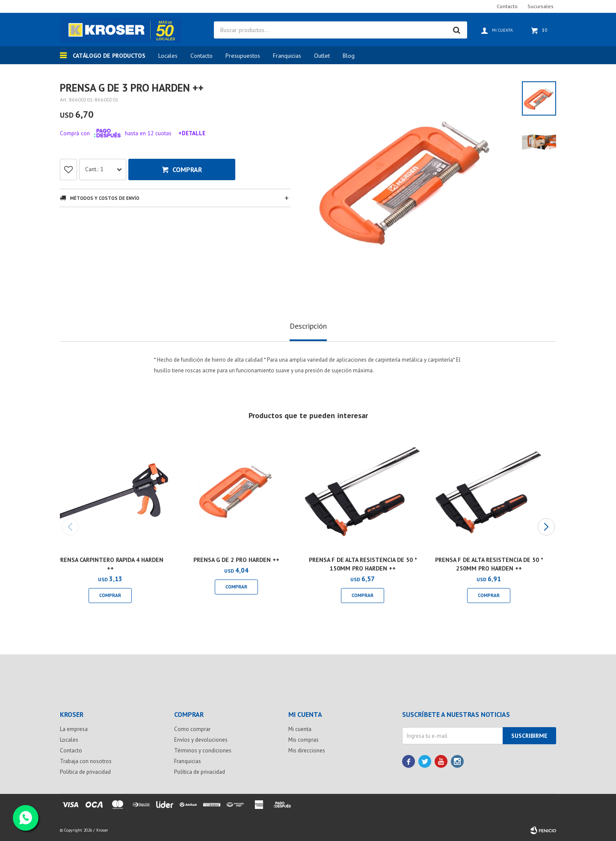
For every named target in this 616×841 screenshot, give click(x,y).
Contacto (201, 56)
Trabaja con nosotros (86, 761)
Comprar (187, 169)
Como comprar (192, 729)
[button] (546, 527)
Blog (349, 56)
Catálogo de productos (109, 56)
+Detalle (192, 133)
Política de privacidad (85, 772)
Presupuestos (243, 56)
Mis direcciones (307, 750)
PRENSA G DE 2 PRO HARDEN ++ (236, 560)
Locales (168, 56)
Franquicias (287, 56)
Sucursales (540, 6)
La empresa (74, 729)
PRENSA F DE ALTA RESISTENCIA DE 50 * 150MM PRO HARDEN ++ (363, 564)
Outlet (322, 56)
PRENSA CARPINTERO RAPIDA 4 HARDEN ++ (110, 564)
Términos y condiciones (203, 750)
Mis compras (304, 740)
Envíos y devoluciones (201, 740)
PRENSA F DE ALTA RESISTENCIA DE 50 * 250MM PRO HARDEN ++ (489, 564)
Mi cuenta (300, 729)
